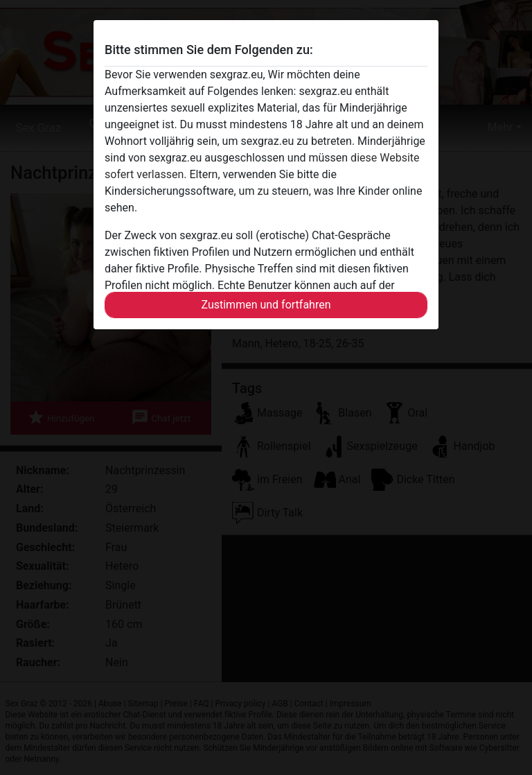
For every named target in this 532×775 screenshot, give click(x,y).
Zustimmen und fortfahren (266, 305)
